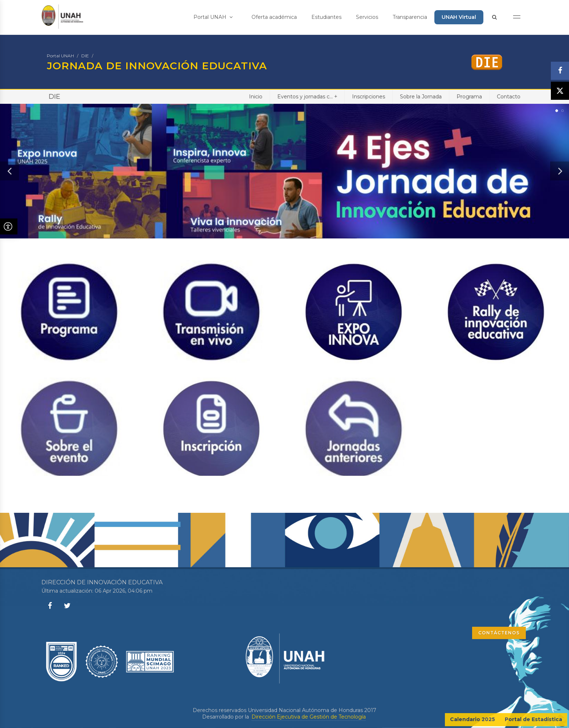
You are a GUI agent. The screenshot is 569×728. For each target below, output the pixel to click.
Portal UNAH (213, 17)
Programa (469, 97)
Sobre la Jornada (421, 97)
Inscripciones (369, 97)
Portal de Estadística (533, 719)
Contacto (509, 97)
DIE (85, 56)
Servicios (367, 17)
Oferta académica (274, 17)
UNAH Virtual (459, 17)
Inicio (256, 97)
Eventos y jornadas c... (307, 96)
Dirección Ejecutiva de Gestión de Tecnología (309, 717)
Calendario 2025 (472, 719)
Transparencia (410, 17)
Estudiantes (326, 17)
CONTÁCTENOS (499, 633)
